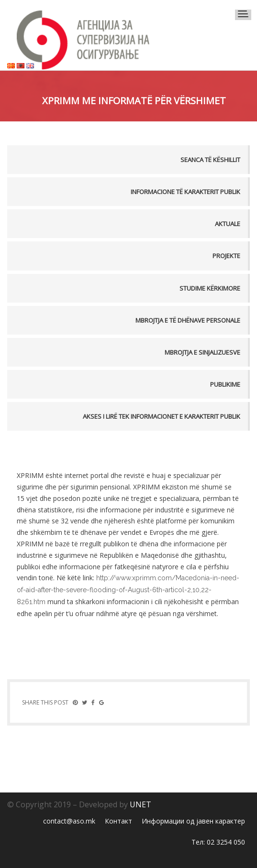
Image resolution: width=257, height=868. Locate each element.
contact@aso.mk (69, 821)
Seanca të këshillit (210, 160)
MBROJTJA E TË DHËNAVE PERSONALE (188, 320)
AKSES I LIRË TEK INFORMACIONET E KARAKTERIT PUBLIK (162, 416)
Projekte (226, 256)
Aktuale (228, 224)
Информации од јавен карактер (193, 821)
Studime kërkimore (210, 288)
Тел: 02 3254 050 (218, 842)
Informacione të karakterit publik (185, 192)
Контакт (118, 821)
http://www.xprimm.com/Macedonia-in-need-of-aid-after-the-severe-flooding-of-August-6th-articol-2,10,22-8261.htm (128, 590)
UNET (140, 804)
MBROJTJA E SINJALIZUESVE (202, 352)
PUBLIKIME (225, 384)
